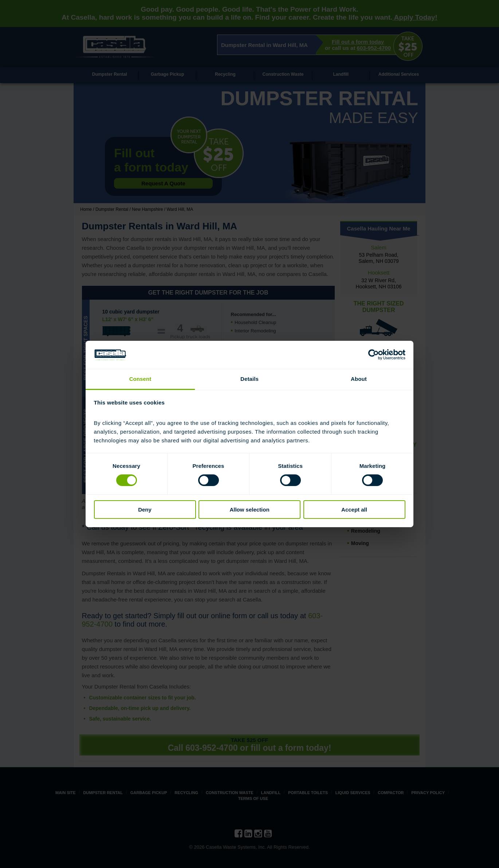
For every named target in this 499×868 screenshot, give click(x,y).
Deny (145, 510)
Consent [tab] (140, 379)
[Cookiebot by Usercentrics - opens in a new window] (374, 355)
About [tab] (359, 379)
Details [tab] (249, 379)
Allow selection (249, 510)
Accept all (354, 510)
